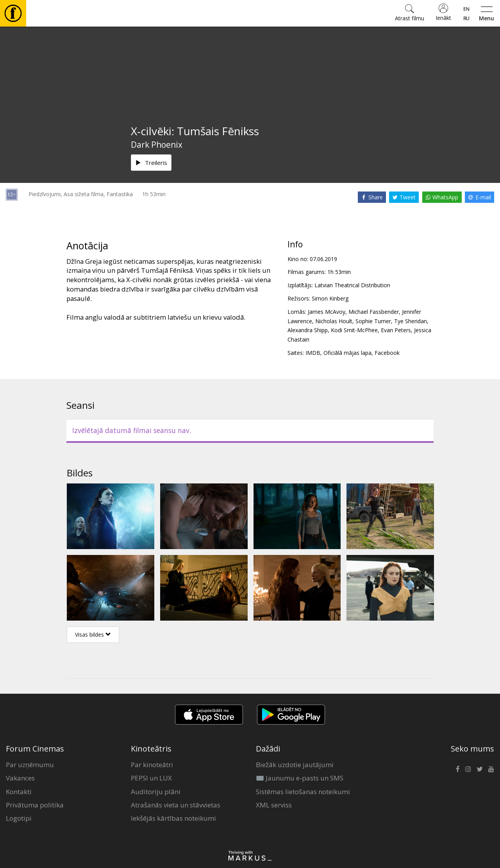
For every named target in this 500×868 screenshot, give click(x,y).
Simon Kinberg (330, 298)
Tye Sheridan (411, 321)
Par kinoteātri (152, 765)
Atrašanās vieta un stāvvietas (176, 805)
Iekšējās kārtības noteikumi (173, 818)
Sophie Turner (373, 321)
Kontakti (19, 792)
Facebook (387, 353)
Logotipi (19, 818)
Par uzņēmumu (30, 765)
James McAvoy (327, 312)
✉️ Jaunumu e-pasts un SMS (300, 778)
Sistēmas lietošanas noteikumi (303, 792)
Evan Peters (396, 330)
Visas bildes (93, 634)
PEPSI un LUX (151, 778)
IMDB (313, 353)
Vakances (20, 778)
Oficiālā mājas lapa (347, 353)
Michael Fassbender (374, 312)
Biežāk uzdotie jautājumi (295, 765)
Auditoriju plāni (156, 792)
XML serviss (274, 805)
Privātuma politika (35, 805)
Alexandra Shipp (308, 330)
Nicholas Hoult (334, 321)
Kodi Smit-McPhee (354, 330)
